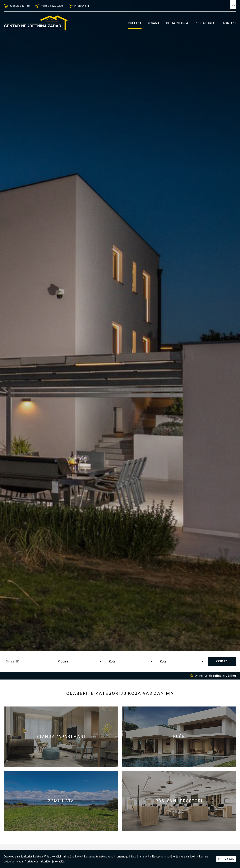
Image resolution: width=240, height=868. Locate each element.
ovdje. (148, 857)
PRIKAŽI (222, 661)
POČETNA (135, 23)
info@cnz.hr (79, 6)
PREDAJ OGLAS (205, 23)
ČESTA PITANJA (177, 23)
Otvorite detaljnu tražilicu (213, 676)
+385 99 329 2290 (49, 6)
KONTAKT (230, 23)
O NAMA (154, 23)
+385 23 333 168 (17, 6)
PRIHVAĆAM (226, 859)
